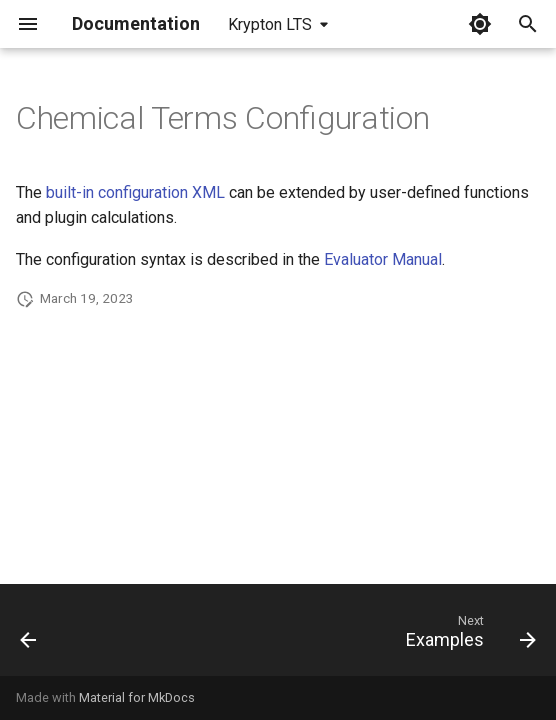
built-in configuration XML (135, 192)
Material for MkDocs (137, 697)
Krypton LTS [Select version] (270, 24)
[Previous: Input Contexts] (29, 636)
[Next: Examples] (467, 636)
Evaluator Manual (383, 259)
